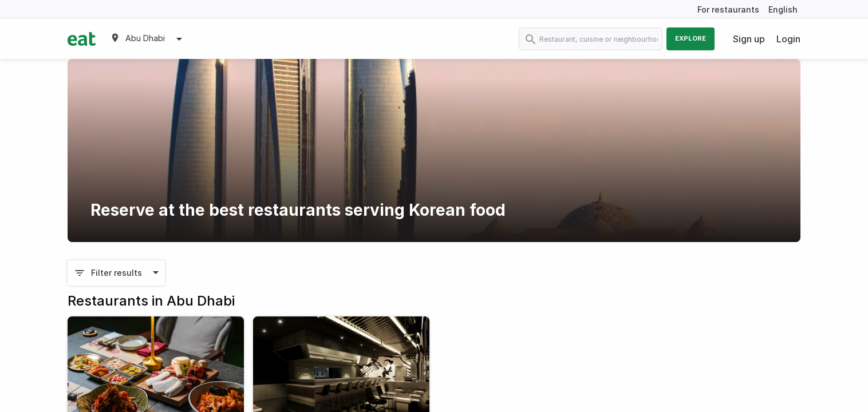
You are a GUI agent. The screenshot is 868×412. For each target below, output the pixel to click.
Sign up (749, 39)
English (783, 9)
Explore (691, 38)
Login (788, 39)
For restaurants (728, 9)
